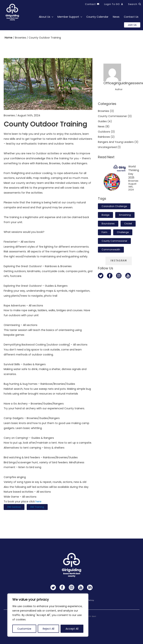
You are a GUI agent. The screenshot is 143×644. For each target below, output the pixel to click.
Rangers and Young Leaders (116, 142)
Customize (24, 629)
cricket (128, 224)
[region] (48, 615)
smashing (125, 215)
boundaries (108, 224)
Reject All (48, 629)
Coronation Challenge (114, 206)
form (104, 232)
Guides (102, 121)
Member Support (68, 17)
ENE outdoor (14, 507)
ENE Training (37, 507)
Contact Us (131, 17)
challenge (123, 232)
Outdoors (104, 132)
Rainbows (104, 137)
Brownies (21, 38)
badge (105, 215)
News (116, 17)
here (38, 501)
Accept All (72, 629)
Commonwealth (111, 250)
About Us (45, 17)
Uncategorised (107, 147)
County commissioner (112, 116)
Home (9, 38)
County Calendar (97, 17)
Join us (132, 25)
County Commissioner (114, 241)
